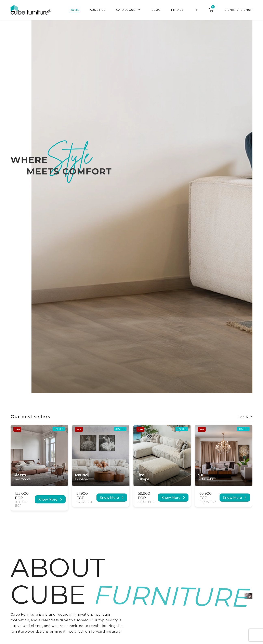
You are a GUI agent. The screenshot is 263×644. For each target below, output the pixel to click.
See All (246, 417)
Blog (156, 10)
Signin (230, 10)
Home (74, 10)
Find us (177, 10)
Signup (247, 10)
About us (98, 10)
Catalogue (129, 10)
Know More (51, 499)
